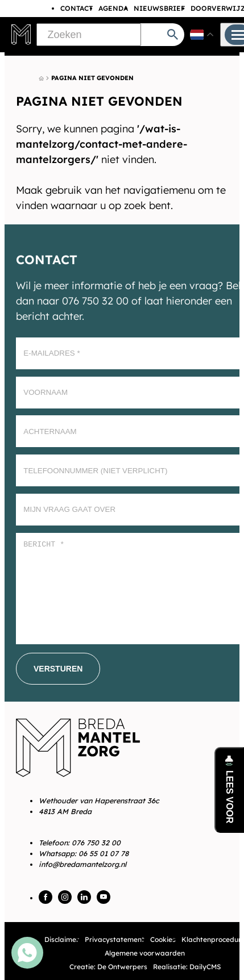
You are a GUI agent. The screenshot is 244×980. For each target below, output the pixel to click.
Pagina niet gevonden (92, 78)
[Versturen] (58, 669)
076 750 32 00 (96, 843)
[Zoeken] (89, 35)
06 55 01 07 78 (104, 853)
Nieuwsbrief (159, 8)
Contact (76, 8)
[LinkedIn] (84, 897)
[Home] (41, 78)
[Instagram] (65, 897)
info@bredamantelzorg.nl (82, 864)
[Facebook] (46, 897)
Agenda (113, 8)
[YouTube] (104, 897)
